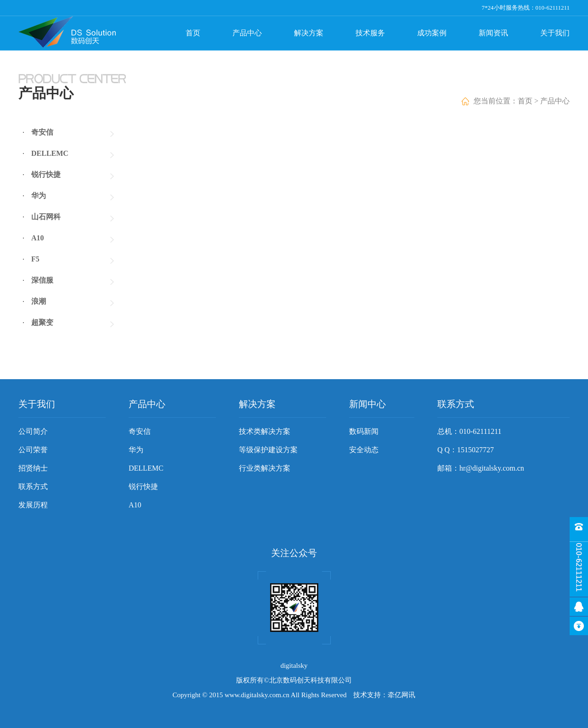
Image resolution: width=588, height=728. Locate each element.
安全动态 (364, 450)
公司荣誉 (33, 450)
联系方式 (33, 486)
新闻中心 (367, 404)
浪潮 (39, 301)
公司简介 (33, 431)
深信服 (42, 280)
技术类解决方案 (265, 431)
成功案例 (432, 33)
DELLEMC (50, 153)
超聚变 (42, 322)
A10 (38, 238)
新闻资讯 (493, 33)
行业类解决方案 (265, 468)
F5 (35, 259)
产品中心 (247, 33)
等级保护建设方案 (268, 450)
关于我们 (555, 33)
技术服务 (370, 33)
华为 (39, 196)
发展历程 (33, 505)
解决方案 (309, 33)
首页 (193, 33)
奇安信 (42, 132)
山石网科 (46, 217)
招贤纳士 (33, 468)
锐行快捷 (46, 174)
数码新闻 (364, 431)
